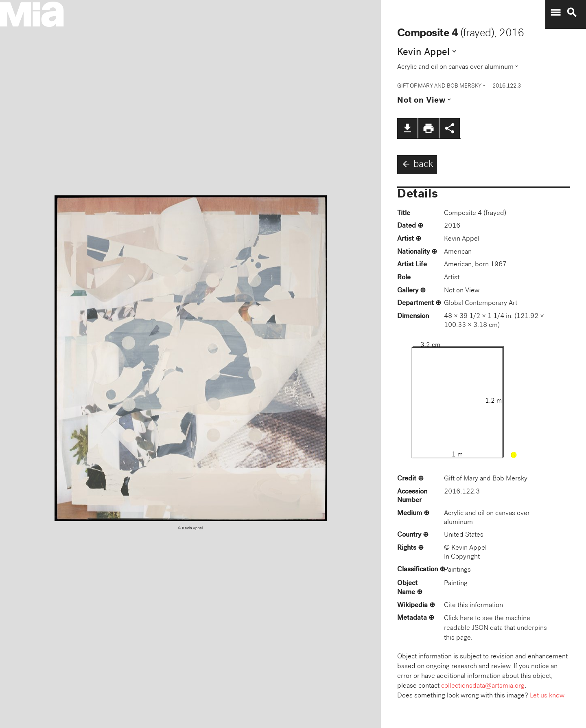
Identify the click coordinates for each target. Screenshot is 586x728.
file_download (407, 128)
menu (555, 13)
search (572, 13)
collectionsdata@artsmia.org (483, 686)
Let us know (547, 696)
